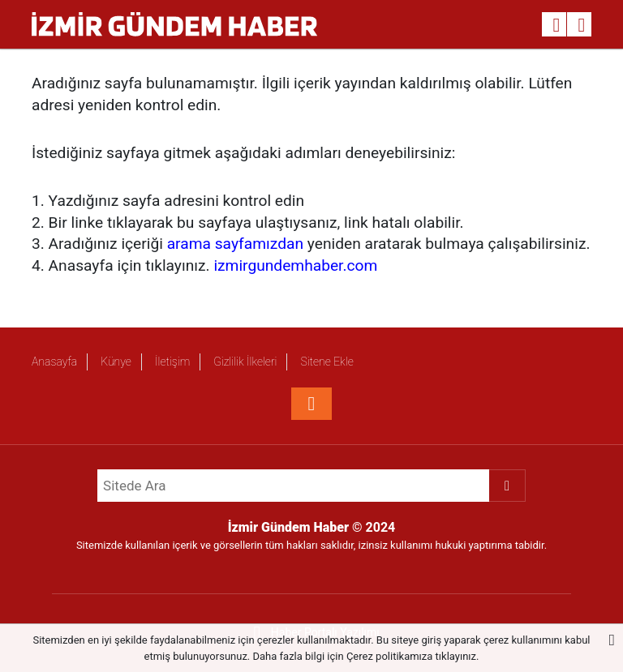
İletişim (172, 362)
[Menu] (582, 25)
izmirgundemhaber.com (295, 265)
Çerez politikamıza (389, 656)
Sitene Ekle (327, 362)
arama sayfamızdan (235, 244)
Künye (116, 362)
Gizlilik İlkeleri (245, 362)
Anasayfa (54, 362)
